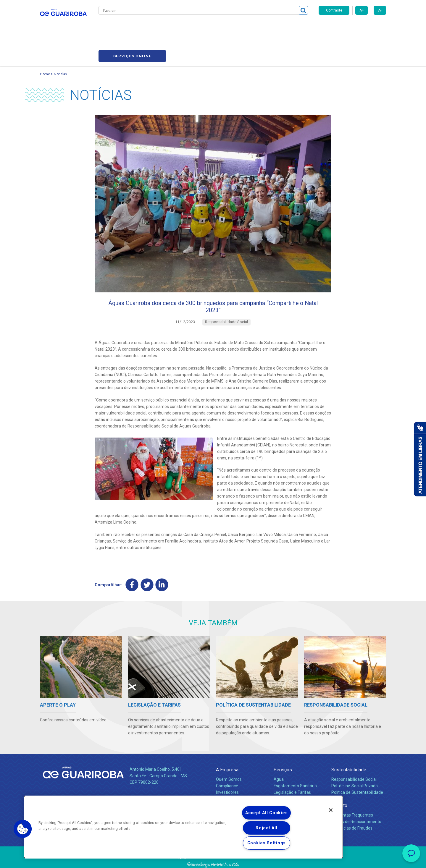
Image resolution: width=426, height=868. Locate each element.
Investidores (227, 770)
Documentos (286, 783)
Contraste (334, 10)
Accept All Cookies (266, 813)
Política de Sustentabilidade (357, 770)
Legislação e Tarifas (292, 770)
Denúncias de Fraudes (352, 805)
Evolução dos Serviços (294, 776)
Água (279, 757)
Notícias (210, 27)
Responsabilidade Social (354, 757)
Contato (339, 783)
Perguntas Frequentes (352, 792)
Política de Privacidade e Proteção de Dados (213, 859)
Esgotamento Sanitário (295, 763)
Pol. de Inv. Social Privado (355, 763)
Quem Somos (229, 757)
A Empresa (227, 747)
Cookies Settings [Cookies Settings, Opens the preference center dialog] (267, 843)
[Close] (331, 810)
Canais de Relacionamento (356, 799)
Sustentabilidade (349, 747)
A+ (362, 10)
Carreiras (236, 27)
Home (45, 46)
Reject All (266, 828)
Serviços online (352, 27)
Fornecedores (268, 27)
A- (380, 10)
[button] (23, 829)
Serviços (283, 747)
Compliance (227, 763)
